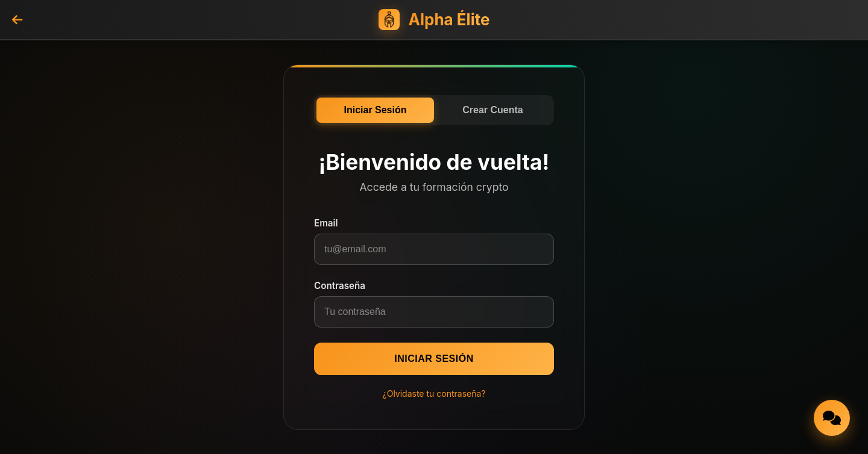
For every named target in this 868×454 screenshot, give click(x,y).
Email (326, 223)
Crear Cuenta (492, 110)
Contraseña (340, 286)
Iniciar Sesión (375, 110)
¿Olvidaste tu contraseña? (434, 393)
